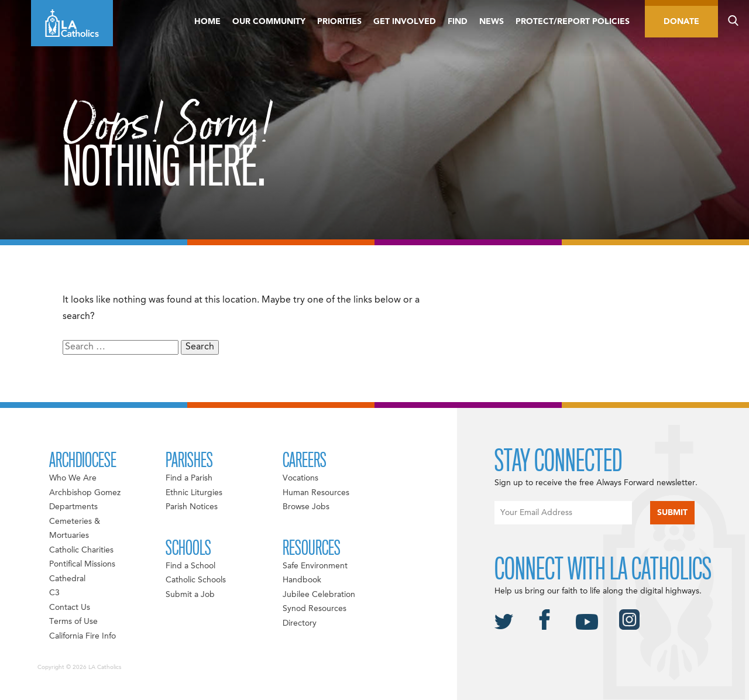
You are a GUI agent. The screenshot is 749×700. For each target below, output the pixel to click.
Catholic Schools (196, 580)
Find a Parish (189, 478)
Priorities (339, 22)
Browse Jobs (306, 507)
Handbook (302, 580)
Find (458, 22)
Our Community (269, 22)
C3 (54, 593)
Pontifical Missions (82, 564)
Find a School (190, 566)
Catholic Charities (81, 550)
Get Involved (405, 22)
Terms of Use (73, 622)
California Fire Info (83, 636)
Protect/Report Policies (573, 22)
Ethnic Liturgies (194, 493)
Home (207, 22)
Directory (300, 623)
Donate (681, 22)
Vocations (300, 478)
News (492, 22)
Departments (73, 507)
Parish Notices (192, 507)
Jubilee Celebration (319, 595)
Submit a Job (190, 595)
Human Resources (316, 493)
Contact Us (70, 608)
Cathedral (67, 579)
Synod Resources (315, 609)
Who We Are (73, 478)
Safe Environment (315, 566)
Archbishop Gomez (85, 493)
